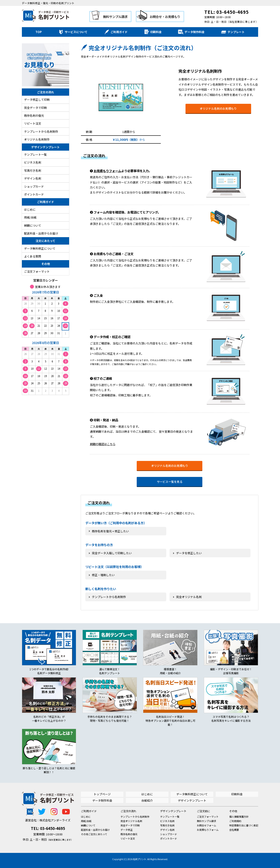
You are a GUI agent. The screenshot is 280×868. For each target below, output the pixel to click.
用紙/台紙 (30, 217)
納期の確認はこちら (103, 444)
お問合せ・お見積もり (165, 17)
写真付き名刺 (33, 170)
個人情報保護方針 (239, 817)
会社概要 (234, 830)
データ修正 (127, 830)
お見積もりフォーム (107, 171)
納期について (33, 225)
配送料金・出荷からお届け (41, 233)
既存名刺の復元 (34, 116)
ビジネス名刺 (33, 162)
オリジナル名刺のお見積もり (218, 108)
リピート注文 (33, 123)
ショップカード (34, 186)
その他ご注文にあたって (94, 834)
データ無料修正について (40, 248)
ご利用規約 (235, 821)
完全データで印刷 (35, 108)
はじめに (30, 209)
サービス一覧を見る (170, 482)
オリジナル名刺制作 (37, 139)
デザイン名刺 (33, 178)
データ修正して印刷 (37, 100)
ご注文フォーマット (37, 271)
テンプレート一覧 (35, 154)
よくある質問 (33, 256)
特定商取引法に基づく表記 (244, 825)
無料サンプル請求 (115, 17)
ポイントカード (34, 194)
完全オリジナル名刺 (131, 821)
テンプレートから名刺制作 (41, 131)
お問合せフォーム (206, 825)
